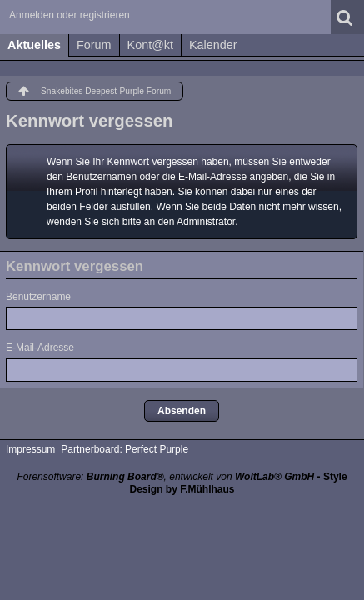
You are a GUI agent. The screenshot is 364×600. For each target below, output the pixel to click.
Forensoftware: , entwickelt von (165, 477)
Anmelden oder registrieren (70, 15)
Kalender (213, 45)
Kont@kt (150, 45)
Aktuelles (34, 45)
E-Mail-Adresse (40, 347)
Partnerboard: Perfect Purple (125, 449)
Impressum (30, 449)
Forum (94, 45)
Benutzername (38, 297)
